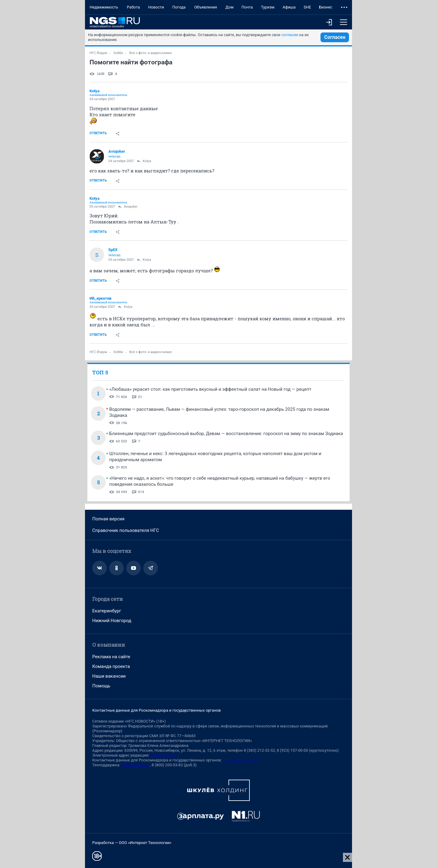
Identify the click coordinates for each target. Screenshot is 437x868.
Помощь (101, 686)
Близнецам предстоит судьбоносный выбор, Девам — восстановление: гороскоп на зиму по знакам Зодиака (226, 434)
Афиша (289, 7)
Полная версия (108, 519)
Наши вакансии (109, 676)
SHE (307, 7)
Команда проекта (111, 666)
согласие (290, 35)
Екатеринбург (107, 611)
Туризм (268, 7)
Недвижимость (104, 7)
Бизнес (326, 7)
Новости (156, 7)
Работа (133, 7)
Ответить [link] (98, 133)
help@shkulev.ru (135, 765)
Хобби (118, 53)
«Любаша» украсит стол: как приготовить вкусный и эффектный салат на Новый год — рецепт (210, 389)
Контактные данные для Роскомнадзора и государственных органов (156, 710)
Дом (230, 7)
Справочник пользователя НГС (126, 530)
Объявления (206, 7)
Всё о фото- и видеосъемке (151, 53)
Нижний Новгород (112, 621)
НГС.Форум (98, 53)
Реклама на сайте (111, 657)
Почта (247, 7)
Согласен (335, 37)
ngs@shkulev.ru (164, 755)
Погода (179, 7)
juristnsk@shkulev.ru (241, 760)
